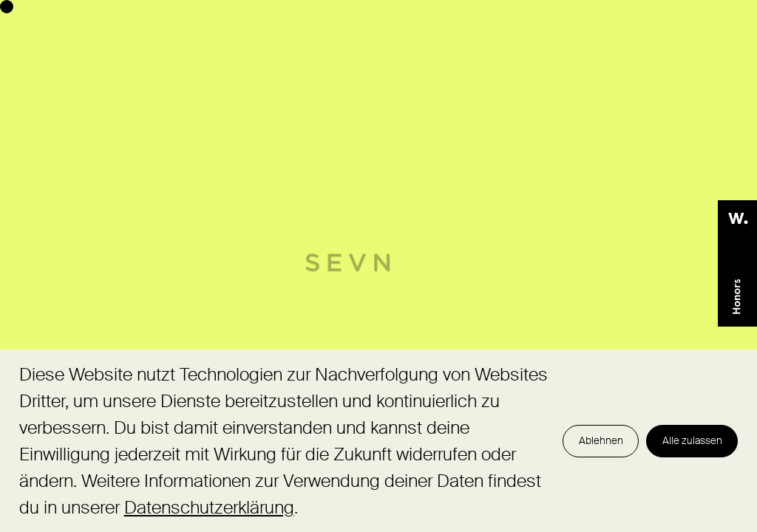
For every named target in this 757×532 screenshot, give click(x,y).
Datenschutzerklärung (209, 507)
